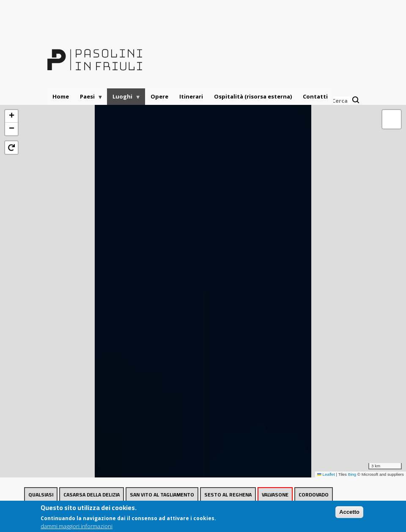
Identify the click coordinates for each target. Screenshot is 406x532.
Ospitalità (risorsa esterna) (253, 96)
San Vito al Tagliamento (162, 495)
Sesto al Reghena (228, 495)
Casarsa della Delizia (92, 495)
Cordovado (314, 495)
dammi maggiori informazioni (77, 527)
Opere (159, 96)
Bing (352, 474)
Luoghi (124, 99)
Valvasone (275, 495)
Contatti (315, 96)
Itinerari (191, 96)
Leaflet (326, 474)
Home (61, 96)
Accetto (349, 513)
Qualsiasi (41, 495)
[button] (11, 116)
